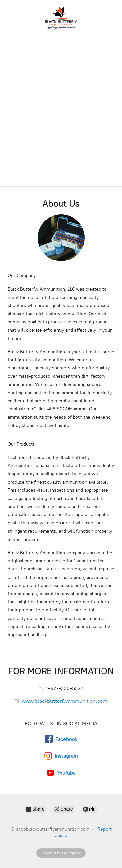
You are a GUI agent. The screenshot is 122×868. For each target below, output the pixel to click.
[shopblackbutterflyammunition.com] (61, 17)
